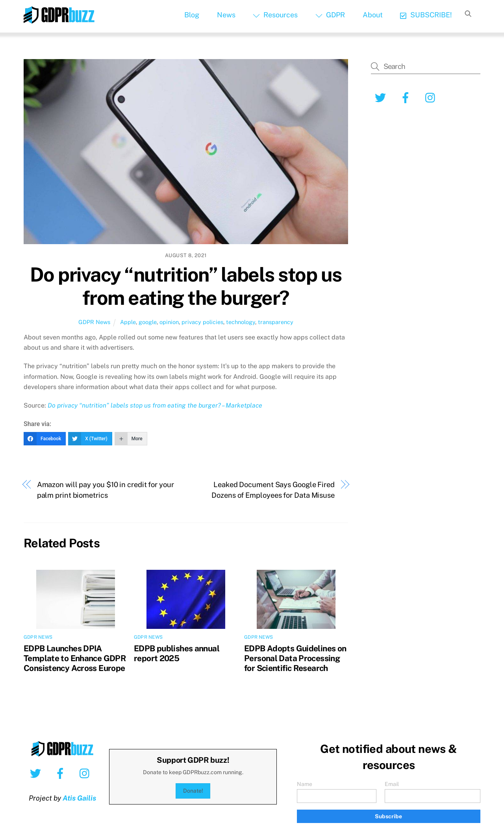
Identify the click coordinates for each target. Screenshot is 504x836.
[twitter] (382, 97)
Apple (128, 322)
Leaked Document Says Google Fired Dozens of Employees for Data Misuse (273, 490)
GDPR (330, 15)
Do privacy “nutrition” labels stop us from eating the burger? (186, 286)
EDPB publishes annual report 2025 (177, 653)
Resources (275, 15)
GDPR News (94, 322)
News (226, 15)
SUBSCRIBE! (426, 15)
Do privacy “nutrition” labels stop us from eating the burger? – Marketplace (155, 405)
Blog (192, 15)
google (148, 322)
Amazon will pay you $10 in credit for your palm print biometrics (106, 490)
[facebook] (407, 97)
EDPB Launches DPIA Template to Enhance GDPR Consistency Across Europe (75, 658)
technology (241, 322)
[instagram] (432, 97)
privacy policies (202, 322)
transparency (276, 322)
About (373, 15)
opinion (169, 322)
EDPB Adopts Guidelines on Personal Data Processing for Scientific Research (295, 658)
